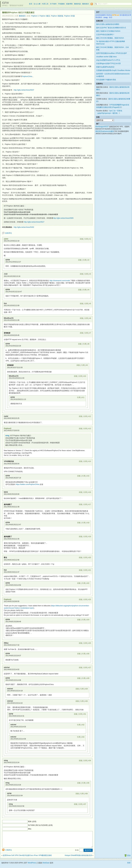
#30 (86, 701)
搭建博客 (69, 4)
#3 (90, 274)
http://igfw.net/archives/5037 (24, 90)
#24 (88, 620)
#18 (88, 523)
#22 (88, 583)
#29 (86, 689)
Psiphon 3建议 (45, 16)
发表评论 (9, 233)
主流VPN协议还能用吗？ (105, 35)
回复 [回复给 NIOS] (81, 492)
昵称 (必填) (32, 821)
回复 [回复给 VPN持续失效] (81, 461)
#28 (88, 678)
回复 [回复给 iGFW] (80, 260)
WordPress (32, 866)
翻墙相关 (86, 4)
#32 (83, 725)
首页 (31, 4)
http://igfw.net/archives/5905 (63, 218)
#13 (90, 429)
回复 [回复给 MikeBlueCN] (82, 318)
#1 (90, 239)
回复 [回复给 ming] (81, 761)
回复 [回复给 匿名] (81, 558)
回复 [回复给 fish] (82, 304)
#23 (90, 600)
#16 (90, 492)
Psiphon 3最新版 (57, 16)
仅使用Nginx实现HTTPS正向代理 (108, 64)
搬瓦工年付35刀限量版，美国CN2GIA (110, 38)
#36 (86, 794)
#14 (90, 461)
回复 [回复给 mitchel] (81, 668)
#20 (90, 558)
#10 (85, 376)
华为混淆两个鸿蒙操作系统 (106, 80)
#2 (88, 260)
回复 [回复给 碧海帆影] (82, 333)
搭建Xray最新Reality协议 (105, 67)
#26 (88, 654)
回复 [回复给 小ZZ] (82, 274)
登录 (129, 866)
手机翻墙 (61, 4)
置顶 (129, 859)
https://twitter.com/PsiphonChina (28, 484)
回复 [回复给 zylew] (82, 239)
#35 (88, 783)
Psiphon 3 (35, 16)
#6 (90, 318)
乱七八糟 (37, 4)
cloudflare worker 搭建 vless (106, 57)
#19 (90, 537)
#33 (83, 737)
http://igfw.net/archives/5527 (34, 222)
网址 (30, 829)
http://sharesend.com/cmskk (60, 281)
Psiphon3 (8, 428)
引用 (86, 239)
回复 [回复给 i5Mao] (81, 643)
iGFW (5, 3)
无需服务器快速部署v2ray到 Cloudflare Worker (113, 70)
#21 (90, 570)
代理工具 (45, 4)
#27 (90, 668)
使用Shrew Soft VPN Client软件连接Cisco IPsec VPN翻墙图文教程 (27, 859)
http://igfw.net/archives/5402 (24, 227)
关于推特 (53, 4)
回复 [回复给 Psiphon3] (81, 429)
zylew (6, 239)
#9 (87, 365)
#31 (85, 714)
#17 (90, 504)
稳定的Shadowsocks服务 (105, 131)
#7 (90, 333)
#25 (90, 643)
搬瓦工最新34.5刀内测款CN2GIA (108, 31)
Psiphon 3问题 (69, 16)
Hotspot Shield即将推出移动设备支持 (78, 859)
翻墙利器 (78, 4)
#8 (88, 344)
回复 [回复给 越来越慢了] (81, 504)
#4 (88, 290)
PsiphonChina (27, 76)
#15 (88, 476)
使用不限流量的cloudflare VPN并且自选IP (111, 53)
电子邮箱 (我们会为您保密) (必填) (40, 825)
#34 (90, 761)
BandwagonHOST (102, 127)
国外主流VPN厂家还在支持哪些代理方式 (111, 28)
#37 (85, 804)
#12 (90, 416)
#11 (83, 397)
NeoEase (46, 866)
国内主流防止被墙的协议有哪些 (108, 24)
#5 (90, 304)
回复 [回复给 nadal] (81, 416)
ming (7, 436)
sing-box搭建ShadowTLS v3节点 (108, 60)
